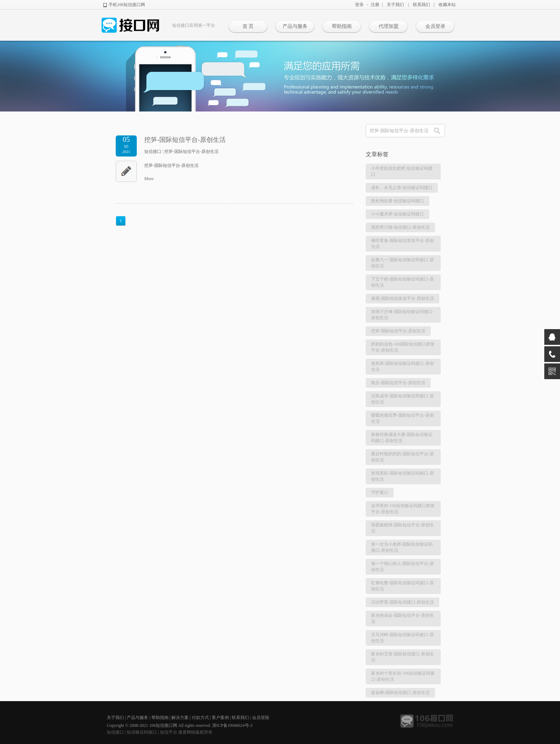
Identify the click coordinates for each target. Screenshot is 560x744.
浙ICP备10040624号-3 (232, 725)
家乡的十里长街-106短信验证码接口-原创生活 (403, 676)
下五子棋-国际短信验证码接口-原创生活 (402, 282)
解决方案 (180, 718)
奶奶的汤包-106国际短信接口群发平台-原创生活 (403, 347)
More (149, 179)
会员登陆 (261, 718)
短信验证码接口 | (143, 732)
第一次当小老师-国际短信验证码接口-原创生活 (402, 547)
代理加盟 (389, 26)
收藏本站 (447, 5)
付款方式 (200, 718)
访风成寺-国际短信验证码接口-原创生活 (402, 399)
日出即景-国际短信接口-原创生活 (402, 602)
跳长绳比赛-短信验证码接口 (397, 201)
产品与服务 (295, 26)
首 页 (248, 26)
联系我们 (421, 5)
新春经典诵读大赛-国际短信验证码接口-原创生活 (402, 438)
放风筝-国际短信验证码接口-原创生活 (402, 366)
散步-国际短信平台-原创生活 (398, 383)
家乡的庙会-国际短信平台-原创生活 (402, 618)
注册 (375, 5)
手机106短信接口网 (127, 5)
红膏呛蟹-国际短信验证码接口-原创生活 (402, 586)
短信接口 (153, 152)
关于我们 (395, 5)
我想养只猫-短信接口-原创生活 (400, 227)
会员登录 (435, 26)
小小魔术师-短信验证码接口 (397, 214)
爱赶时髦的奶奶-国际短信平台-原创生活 (402, 457)
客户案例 (220, 718)
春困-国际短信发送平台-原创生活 (402, 298)
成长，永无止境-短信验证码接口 (402, 188)
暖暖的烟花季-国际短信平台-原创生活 (402, 418)
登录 (359, 5)
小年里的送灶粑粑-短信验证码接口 (402, 171)
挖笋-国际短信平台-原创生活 (185, 140)
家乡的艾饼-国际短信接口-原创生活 (402, 657)
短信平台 (169, 732)
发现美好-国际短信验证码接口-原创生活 (402, 476)
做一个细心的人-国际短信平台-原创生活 (402, 567)
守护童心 (380, 492)
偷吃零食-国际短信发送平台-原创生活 (402, 244)
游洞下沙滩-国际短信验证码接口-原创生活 (402, 315)
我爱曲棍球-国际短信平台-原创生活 (402, 528)
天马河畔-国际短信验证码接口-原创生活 (402, 638)
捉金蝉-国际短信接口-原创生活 (400, 693)
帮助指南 (342, 26)
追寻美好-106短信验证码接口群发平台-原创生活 (403, 509)
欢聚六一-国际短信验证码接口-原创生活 (402, 263)
